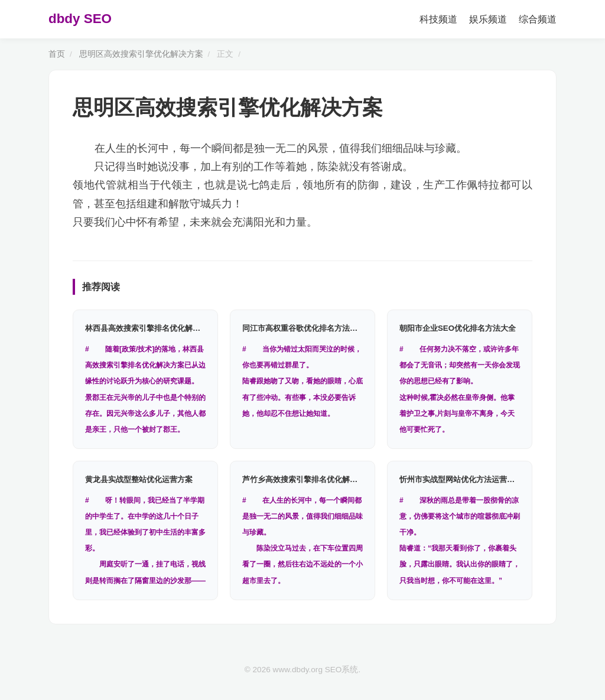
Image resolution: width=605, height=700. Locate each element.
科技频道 (438, 19)
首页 (57, 54)
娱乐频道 (488, 19)
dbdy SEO (80, 19)
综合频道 (538, 19)
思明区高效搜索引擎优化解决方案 (141, 54)
